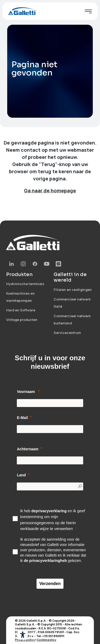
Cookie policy (47, 640)
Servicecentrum (67, 333)
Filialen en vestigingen (73, 290)
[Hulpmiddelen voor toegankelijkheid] (23, 635)
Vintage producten (22, 320)
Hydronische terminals (25, 284)
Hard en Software (21, 310)
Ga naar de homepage (50, 190)
